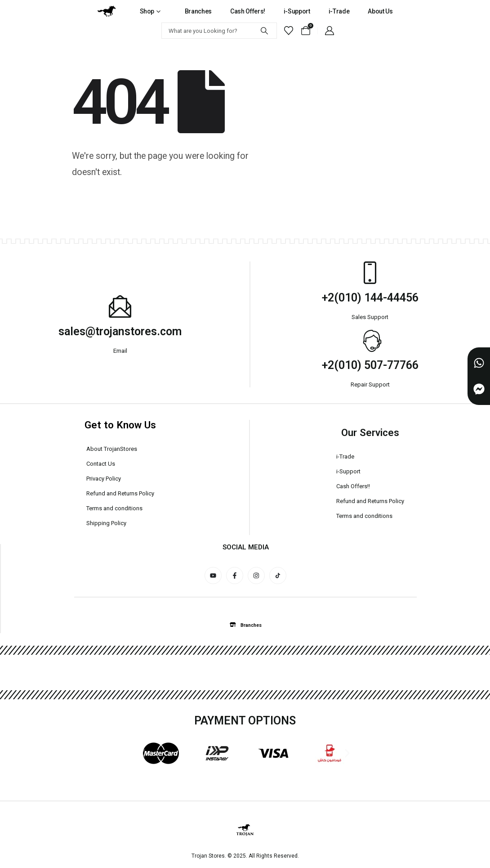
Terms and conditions (114, 508)
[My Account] (330, 31)
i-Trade (339, 11)
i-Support (297, 11)
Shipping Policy (106, 523)
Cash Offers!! (353, 486)
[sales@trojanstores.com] (120, 306)
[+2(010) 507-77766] (370, 340)
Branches (198, 11)
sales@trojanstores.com (120, 331)
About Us (380, 11)
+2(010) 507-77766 (370, 365)
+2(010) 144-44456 (370, 298)
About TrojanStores (112, 449)
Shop (147, 11)
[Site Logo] (107, 11)
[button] (246, 625)
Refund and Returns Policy (120, 493)
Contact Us (101, 464)
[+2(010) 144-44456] (370, 273)
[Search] (264, 31)
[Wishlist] (289, 31)
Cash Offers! (248, 11)
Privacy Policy (104, 479)
